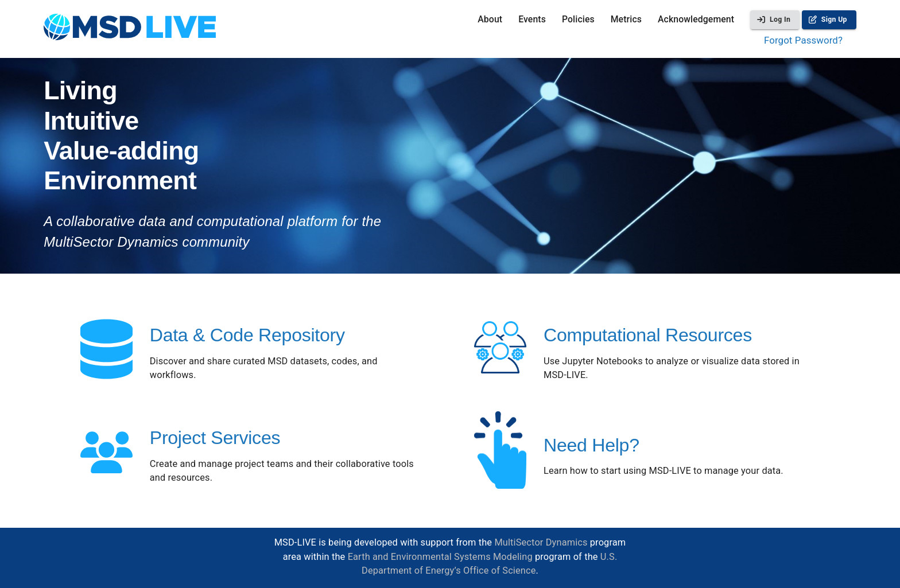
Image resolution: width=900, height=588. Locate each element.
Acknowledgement (696, 19)
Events (532, 19)
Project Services (215, 438)
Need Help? (591, 445)
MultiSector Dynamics (541, 542)
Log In (775, 20)
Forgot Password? (803, 40)
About (490, 19)
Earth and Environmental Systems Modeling (440, 557)
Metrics (626, 19)
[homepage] (130, 29)
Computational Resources (648, 335)
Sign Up (829, 20)
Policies (578, 19)
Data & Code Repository (247, 335)
